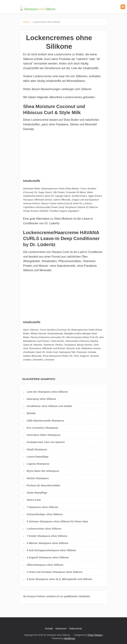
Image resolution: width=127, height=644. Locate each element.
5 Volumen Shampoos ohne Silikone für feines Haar (57, 521)
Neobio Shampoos (38, 478)
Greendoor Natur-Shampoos (44, 435)
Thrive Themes (95, 635)
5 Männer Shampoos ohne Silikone (48, 543)
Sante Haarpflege (37, 493)
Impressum (61, 629)
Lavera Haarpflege (38, 457)
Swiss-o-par (34, 500)
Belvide (31, 413)
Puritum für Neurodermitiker (44, 485)
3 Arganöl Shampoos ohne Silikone (48, 557)
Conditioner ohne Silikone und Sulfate (50, 406)
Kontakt (49, 629)
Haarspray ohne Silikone (41, 399)
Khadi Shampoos (37, 449)
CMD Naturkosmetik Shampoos (45, 421)
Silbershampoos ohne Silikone (45, 565)
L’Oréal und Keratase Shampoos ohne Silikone (55, 572)
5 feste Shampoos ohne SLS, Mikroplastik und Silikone (60, 579)
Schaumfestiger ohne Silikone (45, 514)
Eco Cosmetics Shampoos (43, 428)
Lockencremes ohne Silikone (44, 529)
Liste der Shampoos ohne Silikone (47, 392)
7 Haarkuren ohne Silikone (43, 507)
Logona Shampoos (38, 464)
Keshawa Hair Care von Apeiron (46, 442)
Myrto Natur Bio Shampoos (43, 471)
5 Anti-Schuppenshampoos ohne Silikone (52, 550)
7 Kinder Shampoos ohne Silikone (47, 536)
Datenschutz (76, 629)
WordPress (70, 638)
